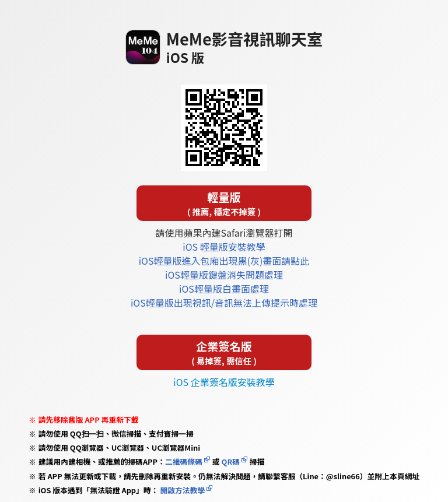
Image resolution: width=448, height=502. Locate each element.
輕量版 (224, 203)
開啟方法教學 (182, 490)
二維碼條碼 (184, 461)
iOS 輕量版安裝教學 (224, 247)
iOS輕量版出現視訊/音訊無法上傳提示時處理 (224, 303)
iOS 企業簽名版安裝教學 (224, 382)
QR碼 (231, 461)
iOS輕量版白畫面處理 (224, 289)
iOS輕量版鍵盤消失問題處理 (224, 275)
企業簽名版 (224, 352)
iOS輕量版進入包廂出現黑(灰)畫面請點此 (224, 261)
